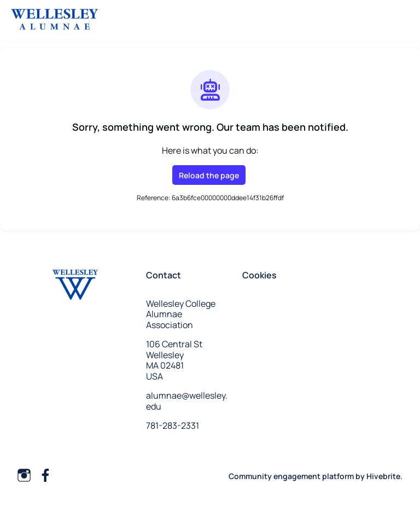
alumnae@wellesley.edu (184, 401)
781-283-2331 (174, 425)
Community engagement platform (291, 476)
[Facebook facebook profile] (46, 476)
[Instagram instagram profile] (24, 476)
